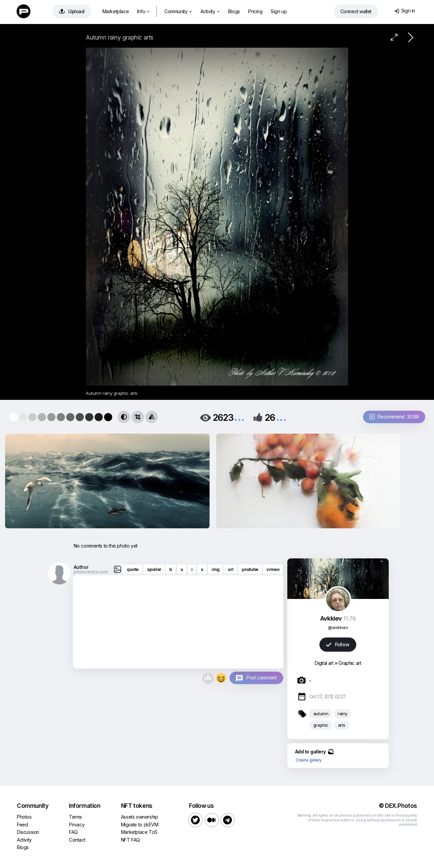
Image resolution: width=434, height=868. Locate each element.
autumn (321, 714)
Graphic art (350, 663)
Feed (22, 825)
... (239, 417)
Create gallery (309, 760)
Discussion (28, 832)
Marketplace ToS (139, 832)
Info (143, 11)
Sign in (405, 11)
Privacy (77, 825)
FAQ (73, 832)
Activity (210, 11)
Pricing (255, 11)
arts (342, 725)
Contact (77, 840)
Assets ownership (140, 817)
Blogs (234, 11)
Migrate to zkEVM (140, 825)
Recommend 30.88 (394, 417)
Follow (338, 644)
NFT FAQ (130, 840)
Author (81, 567)
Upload (72, 11)
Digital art (324, 663)
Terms (76, 817)
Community (178, 11)
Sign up (279, 11)
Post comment (261, 678)
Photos (24, 817)
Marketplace (116, 11)
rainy (343, 714)
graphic (321, 725)
